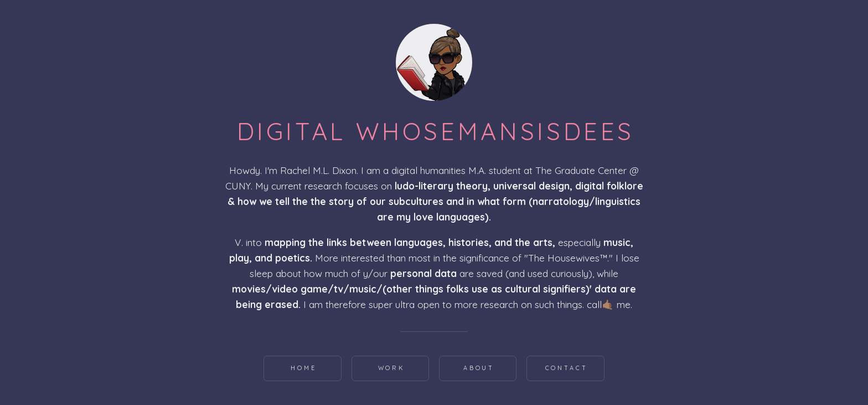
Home (304, 368)
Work (392, 368)
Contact (567, 368)
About (479, 368)
